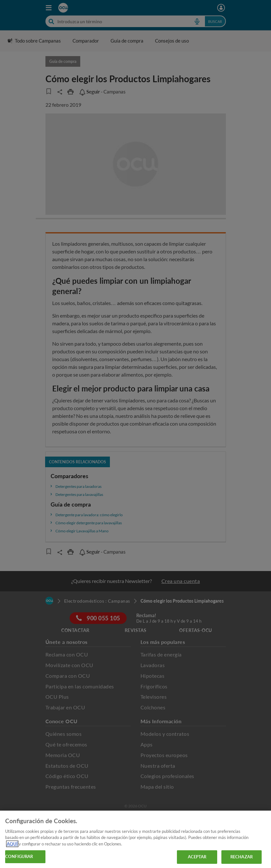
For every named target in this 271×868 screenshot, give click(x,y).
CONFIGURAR (19, 856)
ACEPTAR (197, 857)
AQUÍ (12, 844)
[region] (135, 839)
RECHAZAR (242, 857)
